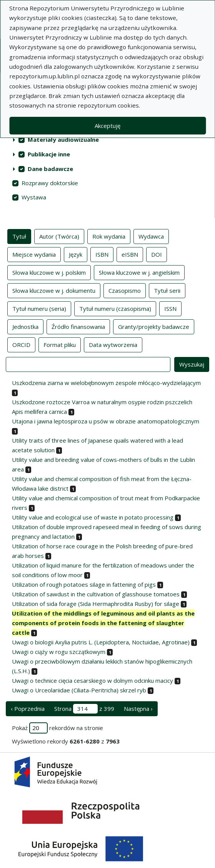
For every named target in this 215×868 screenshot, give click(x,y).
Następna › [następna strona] (138, 709)
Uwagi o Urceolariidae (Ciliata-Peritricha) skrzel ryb (79, 690)
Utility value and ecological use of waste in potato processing (93, 517)
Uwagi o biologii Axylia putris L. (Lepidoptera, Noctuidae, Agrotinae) (101, 642)
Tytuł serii (167, 290)
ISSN (170, 308)
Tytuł (19, 236)
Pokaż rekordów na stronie (57, 728)
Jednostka (25, 326)
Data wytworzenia (113, 344)
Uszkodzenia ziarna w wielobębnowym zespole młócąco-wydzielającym (106, 383)
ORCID (21, 344)
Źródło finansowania (78, 326)
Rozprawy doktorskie (50, 183)
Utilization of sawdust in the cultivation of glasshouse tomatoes (96, 594)
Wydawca (151, 236)
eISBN (130, 254)
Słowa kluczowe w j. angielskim (139, 272)
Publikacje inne (49, 154)
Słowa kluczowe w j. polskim (49, 272)
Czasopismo (125, 290)
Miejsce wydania (34, 254)
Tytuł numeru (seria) (39, 308)
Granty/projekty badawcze (154, 326)
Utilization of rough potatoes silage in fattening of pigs (84, 584)
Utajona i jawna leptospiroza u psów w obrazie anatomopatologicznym (106, 421)
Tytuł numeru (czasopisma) (115, 308)
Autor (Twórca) (59, 236)
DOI (157, 254)
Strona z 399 (84, 709)
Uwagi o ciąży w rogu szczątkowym (59, 652)
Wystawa (34, 197)
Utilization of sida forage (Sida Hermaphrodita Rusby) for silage (96, 604)
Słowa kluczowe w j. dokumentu (54, 290)
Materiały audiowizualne (63, 139)
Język (76, 254)
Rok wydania (109, 236)
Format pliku (60, 344)
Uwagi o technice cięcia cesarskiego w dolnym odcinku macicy (92, 680)
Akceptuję (107, 126)
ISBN (102, 254)
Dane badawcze (50, 169)
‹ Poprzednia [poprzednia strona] (28, 709)
